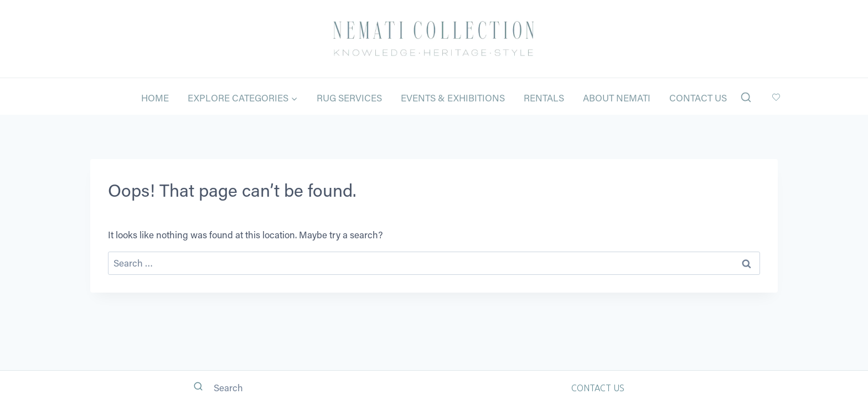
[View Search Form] (746, 98)
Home (155, 98)
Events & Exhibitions (453, 98)
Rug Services (349, 98)
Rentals (544, 98)
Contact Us (698, 98)
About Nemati (617, 98)
